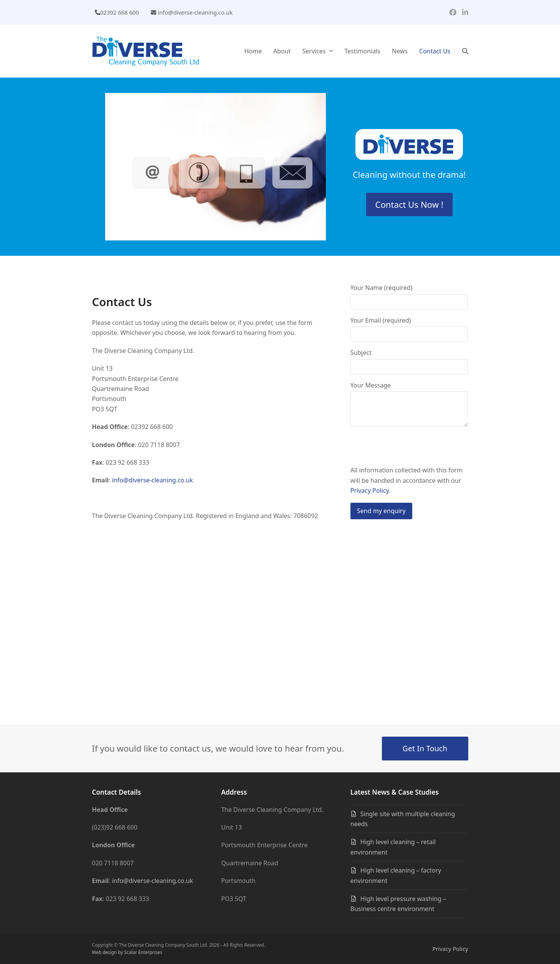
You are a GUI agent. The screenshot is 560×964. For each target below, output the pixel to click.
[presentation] (409, 450)
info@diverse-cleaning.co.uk (195, 12)
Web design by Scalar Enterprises (127, 952)
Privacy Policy (370, 490)
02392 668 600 (119, 12)
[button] (465, 51)
